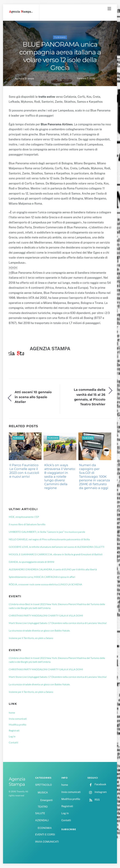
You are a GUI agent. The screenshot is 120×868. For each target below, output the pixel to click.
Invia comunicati (18, 719)
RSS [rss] (94, 800)
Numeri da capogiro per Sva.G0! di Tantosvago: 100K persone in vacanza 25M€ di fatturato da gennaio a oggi (95, 477)
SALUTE (40, 813)
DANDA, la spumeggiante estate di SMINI (32, 562)
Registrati (14, 731)
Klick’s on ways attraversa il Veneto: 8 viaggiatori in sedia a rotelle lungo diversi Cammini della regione (60, 477)
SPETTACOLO (44, 785)
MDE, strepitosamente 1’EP (24, 517)
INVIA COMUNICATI (47, 842)
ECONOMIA (45, 828)
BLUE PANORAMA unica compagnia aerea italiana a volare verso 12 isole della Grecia (60, 56)
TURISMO (60, 37)
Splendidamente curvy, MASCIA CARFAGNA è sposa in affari (42, 577)
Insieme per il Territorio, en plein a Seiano (31, 638)
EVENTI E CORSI (45, 835)
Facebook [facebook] (97, 785)
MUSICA (43, 793)
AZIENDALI (42, 820)
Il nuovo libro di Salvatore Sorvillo (27, 524)
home (12, 713)
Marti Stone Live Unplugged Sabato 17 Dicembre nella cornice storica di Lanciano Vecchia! (58, 623)
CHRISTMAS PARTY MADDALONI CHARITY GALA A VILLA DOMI (46, 616)
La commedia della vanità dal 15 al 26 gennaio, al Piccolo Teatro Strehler (89, 397)
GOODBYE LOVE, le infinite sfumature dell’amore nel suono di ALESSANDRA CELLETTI (57, 547)
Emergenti (46, 800)
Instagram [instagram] (97, 792)
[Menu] (109, 9)
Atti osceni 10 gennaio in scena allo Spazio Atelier (33, 397)
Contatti (13, 742)
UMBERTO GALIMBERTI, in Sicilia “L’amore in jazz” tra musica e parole (47, 532)
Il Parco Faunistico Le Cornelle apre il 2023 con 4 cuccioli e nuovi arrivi (24, 471)
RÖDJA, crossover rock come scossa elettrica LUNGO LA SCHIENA (45, 584)
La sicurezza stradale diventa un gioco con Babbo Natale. (39, 631)
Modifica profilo (18, 725)
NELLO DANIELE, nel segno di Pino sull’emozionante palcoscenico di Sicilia (49, 539)
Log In (12, 736)
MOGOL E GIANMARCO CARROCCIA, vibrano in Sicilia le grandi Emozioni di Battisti (56, 554)
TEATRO (43, 807)
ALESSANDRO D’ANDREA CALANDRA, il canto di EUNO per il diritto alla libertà (53, 569)
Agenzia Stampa (24, 79)
